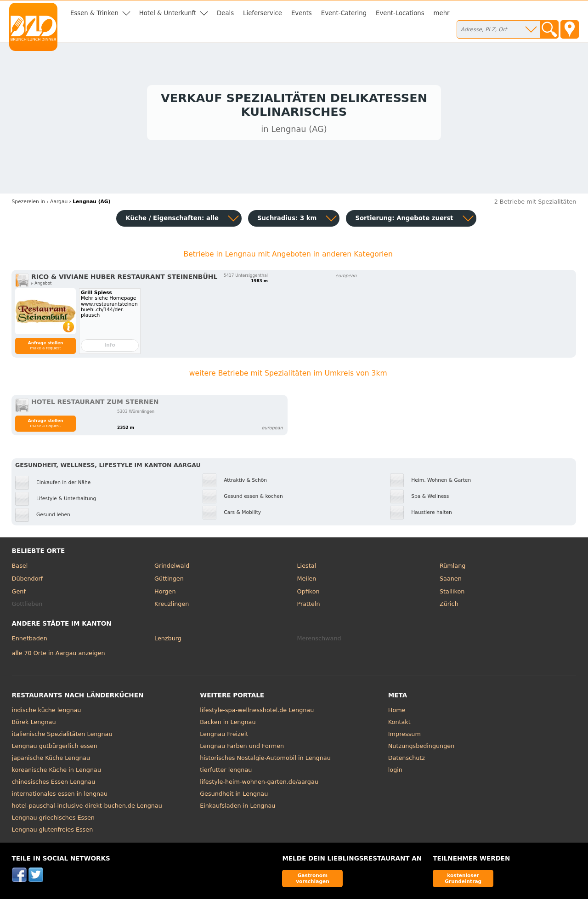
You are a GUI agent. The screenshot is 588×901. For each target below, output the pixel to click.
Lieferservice (263, 13)
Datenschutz (407, 760)
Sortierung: (404, 220)
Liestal (307, 568)
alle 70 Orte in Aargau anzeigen (59, 655)
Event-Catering (344, 13)
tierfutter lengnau (226, 772)
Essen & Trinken (94, 13)
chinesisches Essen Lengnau (54, 784)
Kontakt (399, 724)
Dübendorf (28, 580)
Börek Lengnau (34, 724)
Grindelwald (172, 568)
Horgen (165, 593)
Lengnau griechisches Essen (53, 819)
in (28, 203)
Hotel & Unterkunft (168, 13)
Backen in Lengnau (228, 724)
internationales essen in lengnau (60, 796)
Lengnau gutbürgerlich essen (55, 748)
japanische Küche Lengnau (51, 760)
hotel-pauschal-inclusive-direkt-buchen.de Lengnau (87, 807)
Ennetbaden (30, 641)
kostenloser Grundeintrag (463, 880)
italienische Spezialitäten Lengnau (62, 736)
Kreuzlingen (172, 606)
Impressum (404, 736)
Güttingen (169, 580)
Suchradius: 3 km (287, 220)
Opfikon (308, 593)
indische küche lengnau (47, 712)
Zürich (449, 606)
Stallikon (452, 593)
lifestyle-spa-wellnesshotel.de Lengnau (257, 712)
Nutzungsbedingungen (421, 748)
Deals (225, 13)
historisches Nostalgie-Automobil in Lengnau (265, 760)
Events (302, 13)
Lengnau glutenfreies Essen (53, 831)
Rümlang (452, 568)
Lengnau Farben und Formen (242, 748)
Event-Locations (400, 13)
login (395, 772)
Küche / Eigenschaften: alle (172, 220)
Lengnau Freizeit (224, 736)
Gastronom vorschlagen (313, 880)
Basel (20, 568)
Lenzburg (168, 641)
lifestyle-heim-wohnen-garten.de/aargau (259, 784)
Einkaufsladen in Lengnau (237, 807)
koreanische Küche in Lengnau (57, 772)
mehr (442, 13)
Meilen (307, 580)
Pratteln (309, 606)
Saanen (451, 580)
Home (397, 712)
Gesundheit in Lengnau (234, 796)
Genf (19, 593)
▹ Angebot (41, 285)
